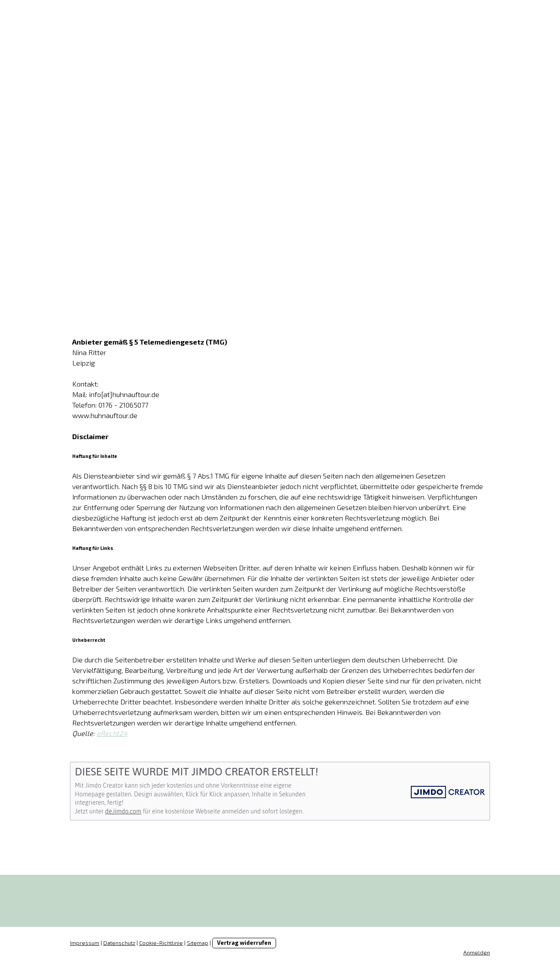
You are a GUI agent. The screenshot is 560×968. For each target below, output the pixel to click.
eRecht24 (112, 733)
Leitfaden (236, 247)
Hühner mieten (158, 247)
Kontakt (368, 247)
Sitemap (198, 943)
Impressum (85, 943)
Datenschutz (119, 943)
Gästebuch (304, 247)
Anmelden (477, 952)
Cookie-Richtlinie (161, 943)
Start (91, 247)
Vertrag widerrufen (244, 943)
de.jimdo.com (123, 811)
